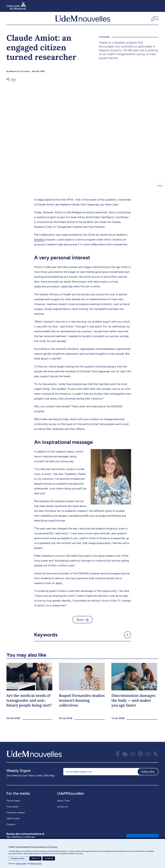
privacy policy (21, 863)
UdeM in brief (13, 820)
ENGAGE (40, 241)
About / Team (64, 803)
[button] (154, 19)
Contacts (11, 826)
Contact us (62, 808)
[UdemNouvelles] (83, 19)
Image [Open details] (159, 187)
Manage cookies (19, 858)
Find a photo (12, 808)
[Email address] (100, 774)
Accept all (49, 858)
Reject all (35, 858)
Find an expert (13, 803)
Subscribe (148, 774)
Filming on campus (16, 814)
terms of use (36, 863)
